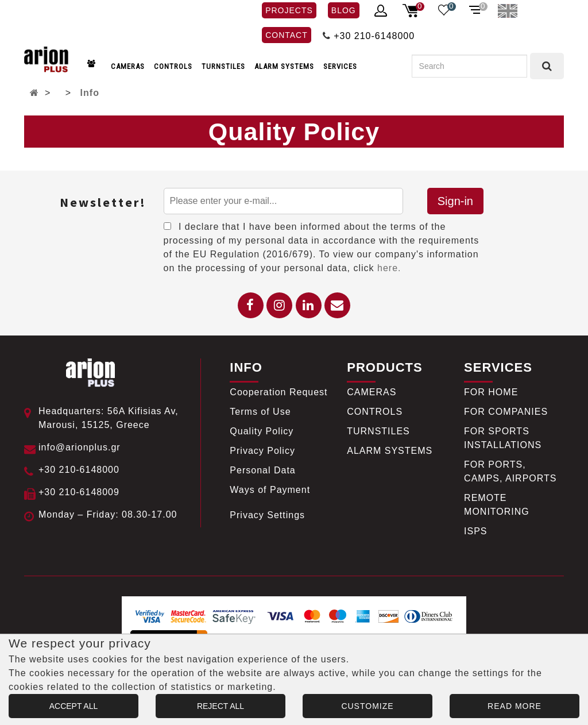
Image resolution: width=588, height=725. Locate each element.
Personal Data (262, 470)
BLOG (344, 10)
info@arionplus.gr (80, 447)
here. (389, 268)
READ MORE (514, 706)
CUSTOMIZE (367, 706)
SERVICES (340, 66)
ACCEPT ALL (74, 706)
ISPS (475, 531)
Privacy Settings (267, 515)
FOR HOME (491, 392)
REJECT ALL (220, 706)
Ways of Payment (270, 490)
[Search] (469, 66)
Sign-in (455, 201)
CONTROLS (173, 66)
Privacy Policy (262, 451)
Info (90, 93)
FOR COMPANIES (506, 412)
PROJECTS (289, 10)
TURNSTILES (223, 66)
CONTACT (287, 35)
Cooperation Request (278, 392)
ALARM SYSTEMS (284, 66)
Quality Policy (262, 431)
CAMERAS (128, 66)
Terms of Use (260, 412)
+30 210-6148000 (374, 36)
